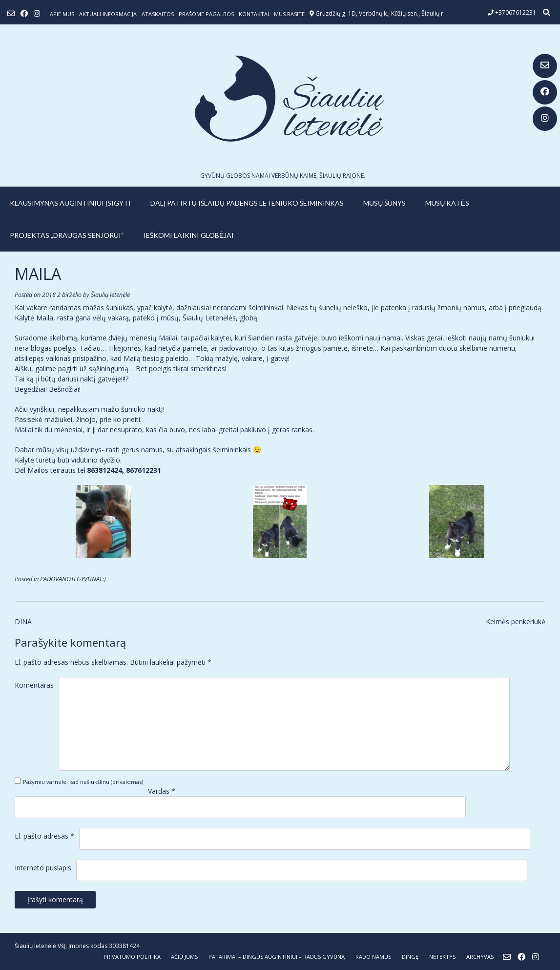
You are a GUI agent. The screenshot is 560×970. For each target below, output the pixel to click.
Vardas (162, 791)
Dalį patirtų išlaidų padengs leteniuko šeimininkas (247, 203)
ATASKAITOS (158, 14)
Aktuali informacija (108, 14)
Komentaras (34, 685)
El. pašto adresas (44, 836)
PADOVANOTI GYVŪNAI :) (73, 579)
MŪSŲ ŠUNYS (384, 203)
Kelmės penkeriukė (516, 622)
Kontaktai (254, 14)
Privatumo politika (132, 957)
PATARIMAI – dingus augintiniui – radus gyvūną (277, 957)
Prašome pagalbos (206, 14)
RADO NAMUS (373, 957)
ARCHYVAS (480, 957)
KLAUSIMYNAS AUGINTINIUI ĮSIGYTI (70, 203)
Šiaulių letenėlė (110, 295)
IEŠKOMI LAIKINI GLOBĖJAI (189, 235)
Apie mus (62, 14)
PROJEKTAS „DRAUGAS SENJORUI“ (67, 235)
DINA (23, 622)
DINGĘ (410, 957)
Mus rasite (289, 14)
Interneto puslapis (43, 868)
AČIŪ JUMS (184, 957)
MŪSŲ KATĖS (447, 203)
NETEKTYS (442, 957)
